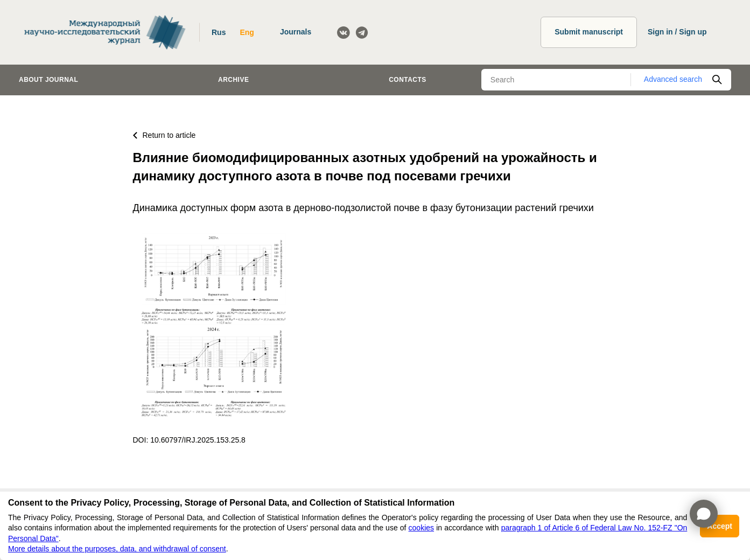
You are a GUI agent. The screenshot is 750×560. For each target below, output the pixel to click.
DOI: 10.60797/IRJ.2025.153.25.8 (189, 440)
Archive (233, 80)
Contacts (408, 80)
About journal (48, 80)
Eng (247, 32)
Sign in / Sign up (677, 32)
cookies (421, 528)
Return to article (164, 135)
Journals (296, 32)
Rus (219, 32)
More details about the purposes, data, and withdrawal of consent (117, 549)
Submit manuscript (589, 32)
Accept (720, 526)
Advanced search (673, 79)
